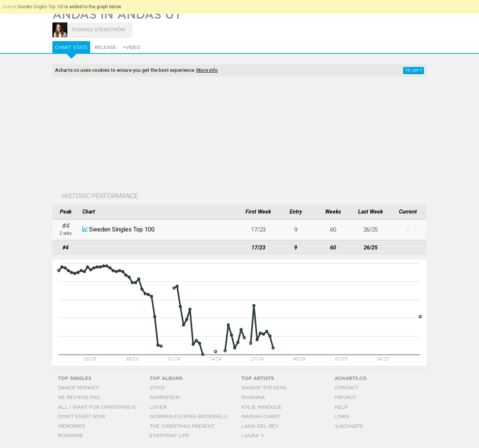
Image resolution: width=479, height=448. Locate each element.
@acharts (349, 426)
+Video (132, 47)
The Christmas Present (182, 426)
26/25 (370, 230)
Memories (71, 426)
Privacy (345, 398)
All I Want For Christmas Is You (103, 407)
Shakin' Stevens (264, 388)
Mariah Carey (261, 417)
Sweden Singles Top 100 (122, 229)
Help (341, 407)
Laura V (253, 436)
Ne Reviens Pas (79, 398)
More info (207, 70)
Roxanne (71, 436)
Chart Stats (71, 47)
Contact (346, 388)
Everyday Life (170, 436)
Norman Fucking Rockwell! (189, 417)
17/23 (258, 230)
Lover (158, 407)
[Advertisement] (239, 135)
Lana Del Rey (260, 426)
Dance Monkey (79, 388)
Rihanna (253, 398)
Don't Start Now (82, 417)
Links (342, 417)
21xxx (157, 388)
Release (105, 47)
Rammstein (165, 398)
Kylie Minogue (262, 407)
